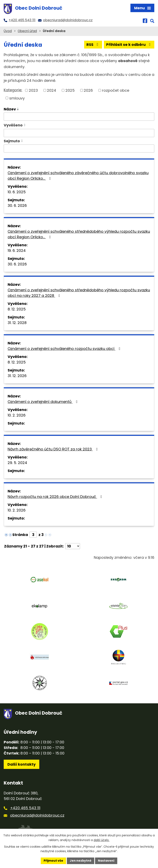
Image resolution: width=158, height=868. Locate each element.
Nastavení (106, 861)
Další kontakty (21, 764)
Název (10, 109)
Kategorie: (13, 90)
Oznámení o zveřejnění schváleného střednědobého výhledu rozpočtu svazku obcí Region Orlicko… (79, 234)
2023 (33, 90)
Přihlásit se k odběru (129, 45)
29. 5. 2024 (17, 463)
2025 (70, 90)
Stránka (20, 535)
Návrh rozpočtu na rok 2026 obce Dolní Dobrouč (56, 497)
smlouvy (17, 98)
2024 (52, 90)
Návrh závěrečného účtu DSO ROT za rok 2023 (53, 449)
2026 (88, 90)
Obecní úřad (27, 31)
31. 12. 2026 (17, 376)
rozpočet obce (116, 90)
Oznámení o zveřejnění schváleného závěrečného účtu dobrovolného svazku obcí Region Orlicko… (78, 176)
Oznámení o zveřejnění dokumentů (43, 402)
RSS (93, 45)
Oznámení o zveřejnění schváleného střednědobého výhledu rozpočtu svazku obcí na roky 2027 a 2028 (79, 293)
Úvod (8, 31)
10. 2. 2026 (17, 415)
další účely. (102, 840)
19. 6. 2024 (17, 251)
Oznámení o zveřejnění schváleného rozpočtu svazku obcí (65, 349)
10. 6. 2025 (17, 192)
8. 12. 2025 (17, 309)
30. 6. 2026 (17, 205)
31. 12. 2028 (17, 323)
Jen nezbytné (81, 861)
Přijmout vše (53, 861)
